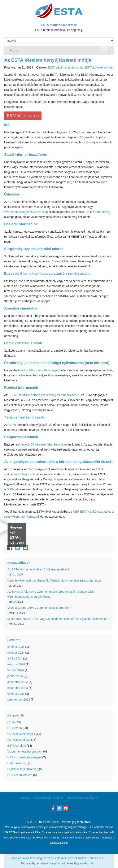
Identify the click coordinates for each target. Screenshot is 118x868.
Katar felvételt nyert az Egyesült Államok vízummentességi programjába (54, 580)
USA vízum (15, 728)
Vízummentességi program (25, 751)
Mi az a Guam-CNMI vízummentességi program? (39, 608)
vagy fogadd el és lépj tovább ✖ (72, 863)
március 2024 (16, 664)
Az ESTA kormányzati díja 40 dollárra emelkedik (39, 569)
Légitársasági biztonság (23, 769)
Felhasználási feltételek (48, 798)
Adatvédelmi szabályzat (82, 798)
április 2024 (15, 658)
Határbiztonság (17, 763)
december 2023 (18, 682)
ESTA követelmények (99, 67)
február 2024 (16, 670)
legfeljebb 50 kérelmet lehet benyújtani (42, 444)
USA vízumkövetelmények (24, 757)
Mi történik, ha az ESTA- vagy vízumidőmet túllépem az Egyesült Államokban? (58, 619)
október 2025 (16, 647)
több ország (103, 212)
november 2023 (18, 688)
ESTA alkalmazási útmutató (66, 67)
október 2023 (16, 694)
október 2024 (16, 653)
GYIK (29, 102)
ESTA (11, 722)
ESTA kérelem (17, 746)
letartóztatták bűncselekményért (39, 370)
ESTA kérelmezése (23, 116)
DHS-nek (13, 489)
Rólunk (26, 798)
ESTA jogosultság (19, 740)
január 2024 (15, 676)
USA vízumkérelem (20, 775)
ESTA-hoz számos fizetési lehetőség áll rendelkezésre (44, 395)
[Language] (59, 41)
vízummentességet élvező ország (26, 212)
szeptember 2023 (19, 700)
